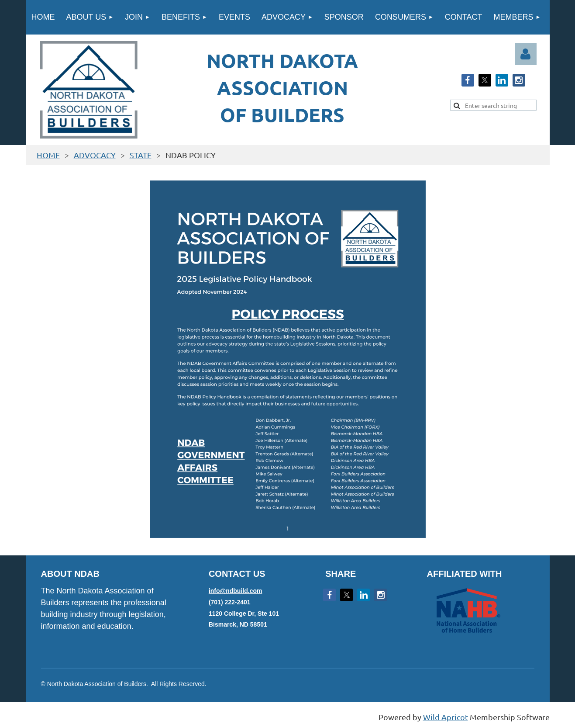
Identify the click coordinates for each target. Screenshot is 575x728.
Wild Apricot (446, 717)
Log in (526, 54)
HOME (48, 155)
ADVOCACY (95, 155)
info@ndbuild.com (236, 591)
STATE (141, 155)
